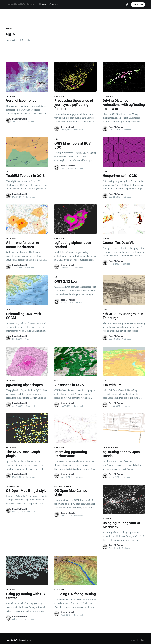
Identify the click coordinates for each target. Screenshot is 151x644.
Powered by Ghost (137, 640)
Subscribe (138, 4)
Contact (54, 4)
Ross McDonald (19, 119)
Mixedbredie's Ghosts (15, 640)
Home (43, 4)
